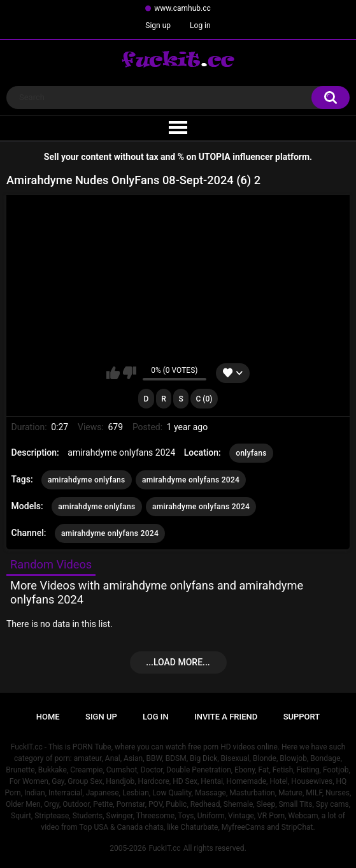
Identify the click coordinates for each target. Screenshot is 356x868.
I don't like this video (130, 373)
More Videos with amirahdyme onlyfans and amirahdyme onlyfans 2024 (157, 592)
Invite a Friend (226, 717)
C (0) (204, 399)
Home (48, 717)
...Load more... (178, 662)
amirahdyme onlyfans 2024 (191, 480)
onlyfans (251, 453)
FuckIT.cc (164, 848)
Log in (200, 25)
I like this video (113, 373)
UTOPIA (215, 157)
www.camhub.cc (182, 8)
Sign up (158, 25)
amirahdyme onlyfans (86, 480)
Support (302, 717)
